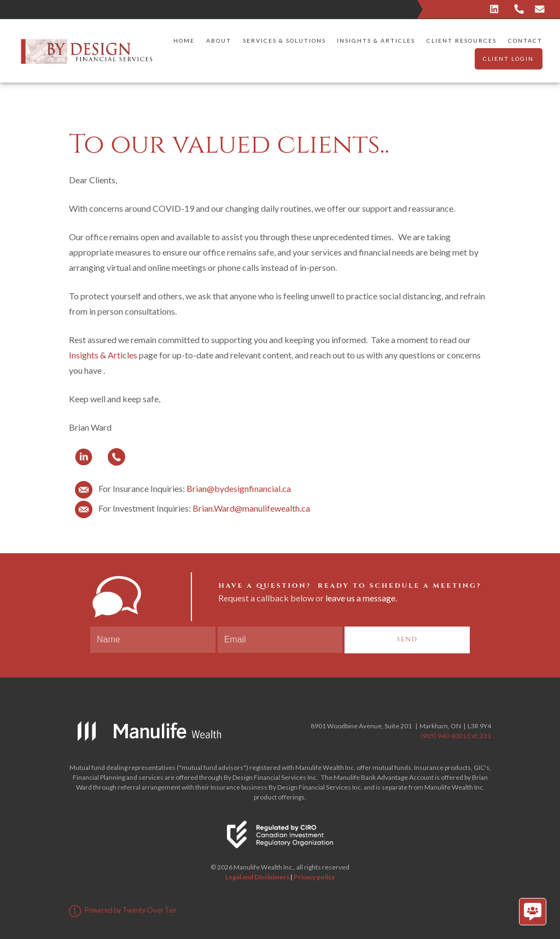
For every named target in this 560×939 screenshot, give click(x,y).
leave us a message (360, 598)
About (219, 40)
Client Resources (462, 40)
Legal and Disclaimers (257, 877)
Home (184, 40)
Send (407, 639)
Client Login (508, 59)
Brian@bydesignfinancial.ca (239, 488)
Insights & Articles (376, 40)
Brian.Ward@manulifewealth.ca (251, 508)
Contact (525, 40)
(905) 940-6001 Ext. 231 (456, 736)
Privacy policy (314, 877)
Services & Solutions (284, 40)
